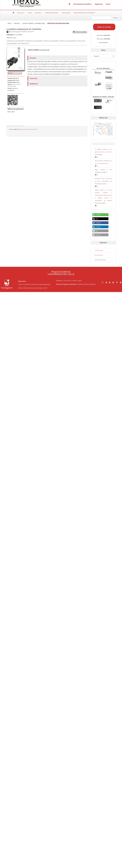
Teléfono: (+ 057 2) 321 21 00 (66, 281)
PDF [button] (11, 73)
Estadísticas (34, 84)
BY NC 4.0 (35, 129)
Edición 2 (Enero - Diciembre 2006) (34, 23)
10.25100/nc (105, 42)
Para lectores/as (99, 250)
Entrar (108, 4)
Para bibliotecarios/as (100, 260)
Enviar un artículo (104, 27)
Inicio (9, 23)
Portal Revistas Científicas (82, 4)
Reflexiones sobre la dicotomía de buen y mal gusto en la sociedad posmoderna (103, 181)
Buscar (116, 18)
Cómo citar (33, 78)
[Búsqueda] (102, 18)
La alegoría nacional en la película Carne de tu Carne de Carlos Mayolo (103, 152)
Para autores (66, 13)
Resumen (33, 58)
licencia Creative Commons (27, 129)
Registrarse (99, 4)
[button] (100, 215)
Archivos (17, 23)
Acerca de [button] (21, 13)
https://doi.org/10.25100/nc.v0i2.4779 (21, 32)
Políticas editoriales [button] (52, 13)
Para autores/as (99, 255)
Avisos (30, 13)
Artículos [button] (39, 13)
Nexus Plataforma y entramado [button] (84, 13)
